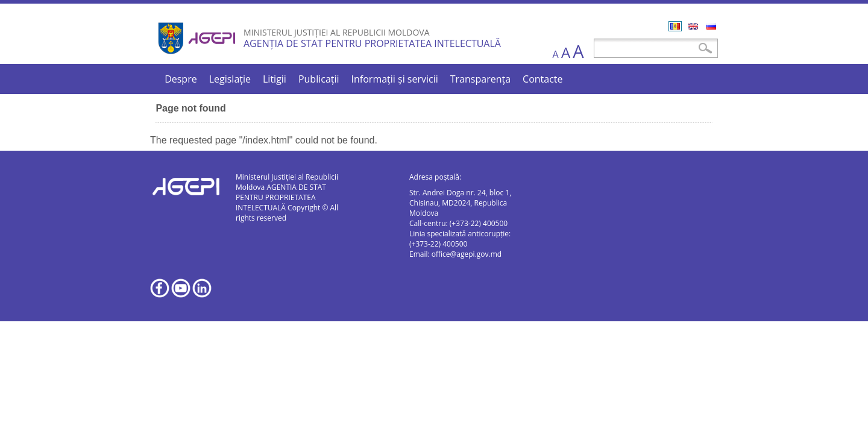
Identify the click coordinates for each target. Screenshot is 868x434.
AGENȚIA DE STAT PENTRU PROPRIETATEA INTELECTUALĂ (372, 43)
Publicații (319, 79)
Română (675, 26)
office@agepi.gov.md (467, 254)
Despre (181, 79)
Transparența (480, 79)
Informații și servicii (395, 79)
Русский (711, 26)
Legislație (230, 79)
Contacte (542, 79)
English (693, 26)
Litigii (275, 79)
